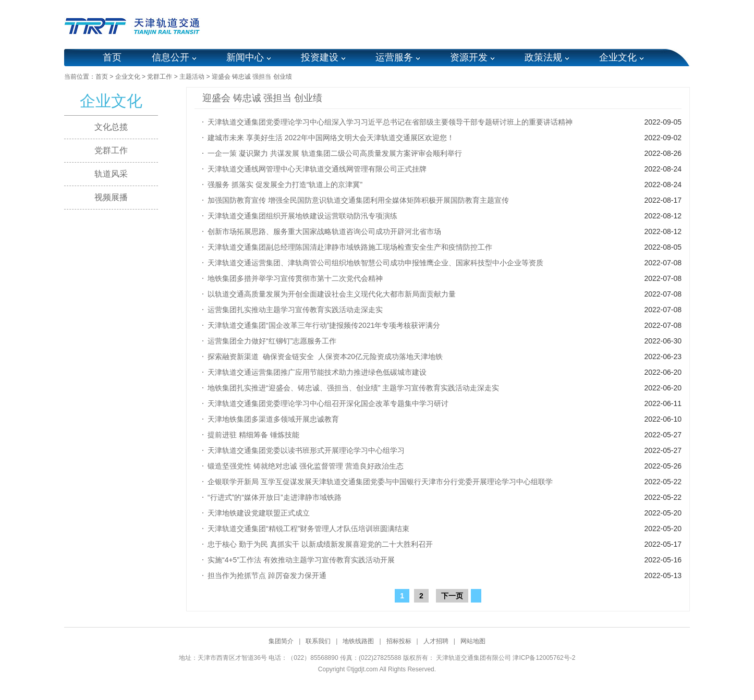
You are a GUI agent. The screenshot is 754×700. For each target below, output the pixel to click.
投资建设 (320, 57)
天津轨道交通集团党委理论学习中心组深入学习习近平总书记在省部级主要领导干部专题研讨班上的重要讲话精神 (390, 122)
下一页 (452, 596)
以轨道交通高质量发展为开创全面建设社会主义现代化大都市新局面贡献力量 (332, 294)
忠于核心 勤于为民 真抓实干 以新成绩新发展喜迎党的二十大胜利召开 (320, 544)
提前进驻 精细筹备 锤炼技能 (253, 435)
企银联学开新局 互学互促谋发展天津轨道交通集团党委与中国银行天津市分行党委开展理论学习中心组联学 (380, 482)
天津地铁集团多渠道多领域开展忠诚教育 (273, 419)
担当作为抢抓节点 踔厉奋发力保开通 (267, 575)
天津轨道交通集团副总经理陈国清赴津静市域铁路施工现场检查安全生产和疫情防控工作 (350, 247)
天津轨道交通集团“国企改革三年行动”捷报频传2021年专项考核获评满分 (324, 325)
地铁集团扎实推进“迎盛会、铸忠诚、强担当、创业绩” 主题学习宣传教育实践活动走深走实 (353, 388)
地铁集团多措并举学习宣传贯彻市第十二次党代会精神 (295, 278)
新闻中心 (245, 57)
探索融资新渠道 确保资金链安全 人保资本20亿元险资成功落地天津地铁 (325, 357)
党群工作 (160, 77)
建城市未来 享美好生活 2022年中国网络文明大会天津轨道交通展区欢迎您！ (331, 138)
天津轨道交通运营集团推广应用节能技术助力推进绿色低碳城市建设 (317, 372)
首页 (112, 57)
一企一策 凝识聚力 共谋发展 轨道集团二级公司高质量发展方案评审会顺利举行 (335, 153)
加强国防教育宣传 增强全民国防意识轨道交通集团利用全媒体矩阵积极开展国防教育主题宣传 (358, 200)
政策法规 (543, 57)
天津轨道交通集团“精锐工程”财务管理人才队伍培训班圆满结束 (308, 529)
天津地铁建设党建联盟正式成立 (259, 513)
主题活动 (192, 77)
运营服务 (394, 57)
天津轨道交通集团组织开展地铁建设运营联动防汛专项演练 (302, 216)
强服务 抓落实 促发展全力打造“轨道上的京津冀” (285, 185)
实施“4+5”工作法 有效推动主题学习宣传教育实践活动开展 (301, 560)
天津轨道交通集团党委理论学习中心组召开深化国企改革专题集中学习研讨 (328, 403)
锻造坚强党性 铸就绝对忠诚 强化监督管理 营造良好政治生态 (306, 466)
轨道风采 (111, 174)
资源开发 (469, 57)
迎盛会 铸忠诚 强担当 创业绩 (252, 77)
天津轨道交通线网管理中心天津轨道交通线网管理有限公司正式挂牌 (317, 169)
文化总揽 (111, 127)
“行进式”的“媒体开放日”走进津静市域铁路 (275, 497)
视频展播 (111, 197)
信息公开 (171, 57)
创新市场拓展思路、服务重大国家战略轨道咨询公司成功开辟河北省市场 (324, 231)
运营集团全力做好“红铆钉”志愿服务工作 (272, 341)
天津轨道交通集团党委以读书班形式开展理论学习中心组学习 (306, 450)
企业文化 (618, 57)
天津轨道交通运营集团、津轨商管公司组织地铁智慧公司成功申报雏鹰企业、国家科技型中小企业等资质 (375, 263)
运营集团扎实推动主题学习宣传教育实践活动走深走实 (295, 310)
